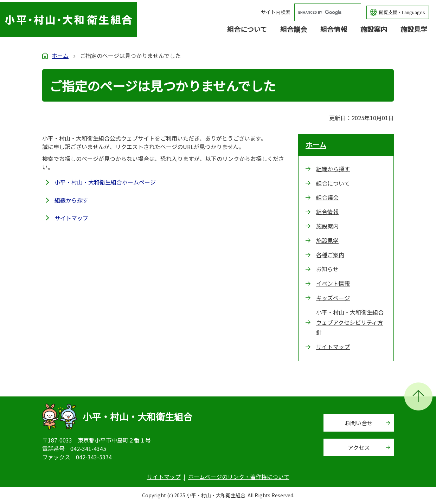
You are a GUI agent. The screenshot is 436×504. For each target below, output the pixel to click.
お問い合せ (359, 423)
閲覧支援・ (402, 12)
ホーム (60, 56)
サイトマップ (71, 218)
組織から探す (71, 200)
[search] (321, 12)
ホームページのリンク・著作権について (239, 477)
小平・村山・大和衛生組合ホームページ (105, 182)
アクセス (359, 447)
